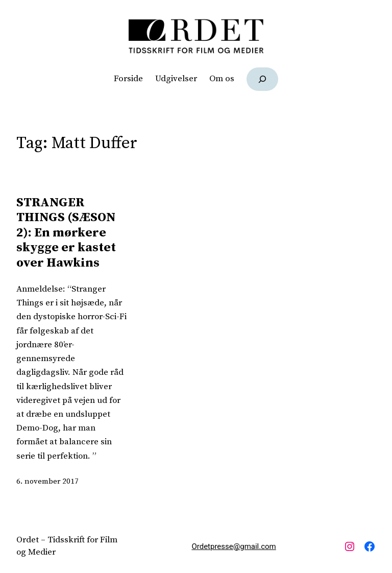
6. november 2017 (47, 481)
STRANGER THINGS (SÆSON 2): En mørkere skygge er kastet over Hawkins (66, 233)
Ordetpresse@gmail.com (234, 546)
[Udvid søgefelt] (263, 79)
